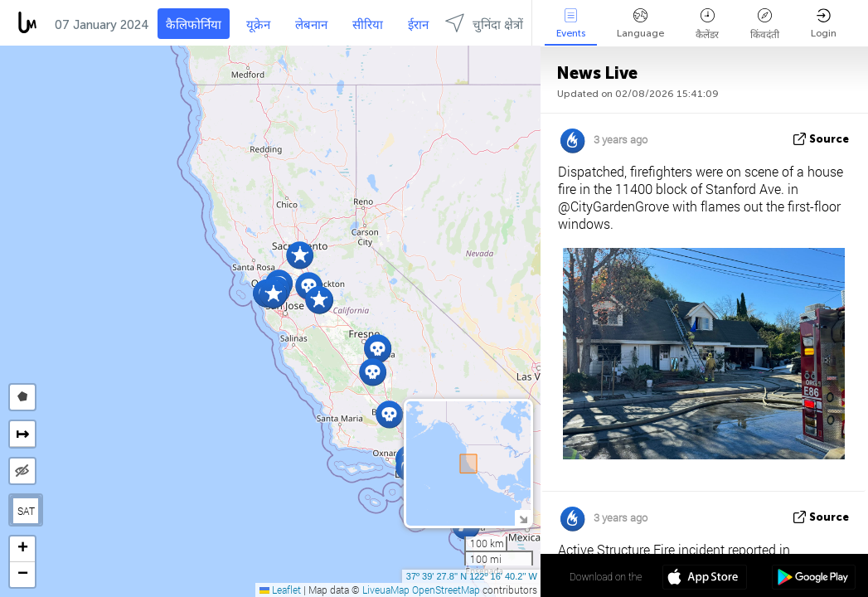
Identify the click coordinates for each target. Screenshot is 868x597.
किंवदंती (765, 24)
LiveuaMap (386, 590)
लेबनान (311, 25)
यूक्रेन (258, 25)
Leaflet (280, 590)
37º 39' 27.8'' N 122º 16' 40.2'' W (472, 576)
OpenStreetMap (446, 590)
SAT (26, 511)
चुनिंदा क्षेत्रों (484, 23)
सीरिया (368, 25)
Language (640, 24)
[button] (378, 349)
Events (571, 24)
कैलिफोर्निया (194, 25)
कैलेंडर (707, 24)
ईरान (418, 25)
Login (824, 24)
